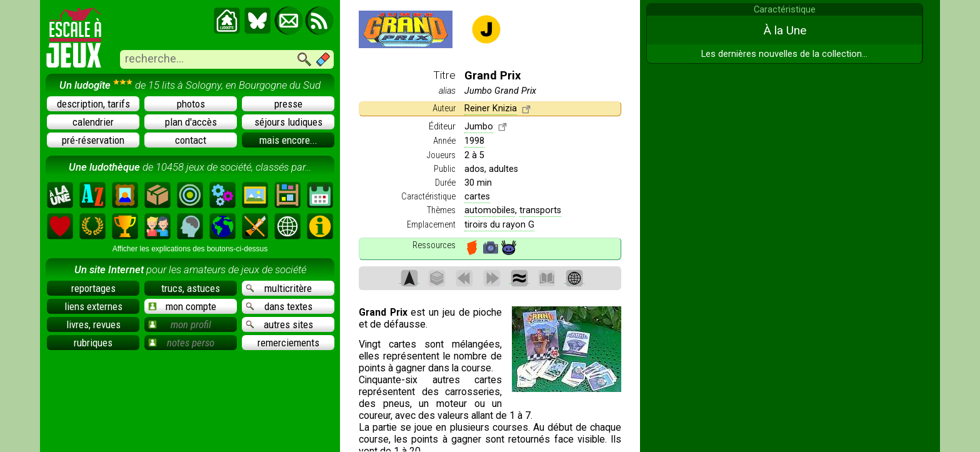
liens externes (93, 306)
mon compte (182, 306)
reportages (93, 288)
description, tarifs (93, 104)
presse (288, 104)
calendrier (93, 122)
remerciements (288, 343)
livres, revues (93, 324)
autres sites (279, 324)
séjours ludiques (288, 122)
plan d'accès (191, 122)
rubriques (93, 343)
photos (191, 104)
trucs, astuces (191, 288)
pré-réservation (93, 140)
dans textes (279, 306)
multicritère (279, 288)
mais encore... (288, 140)
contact (191, 140)
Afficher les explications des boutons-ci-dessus (190, 249)
